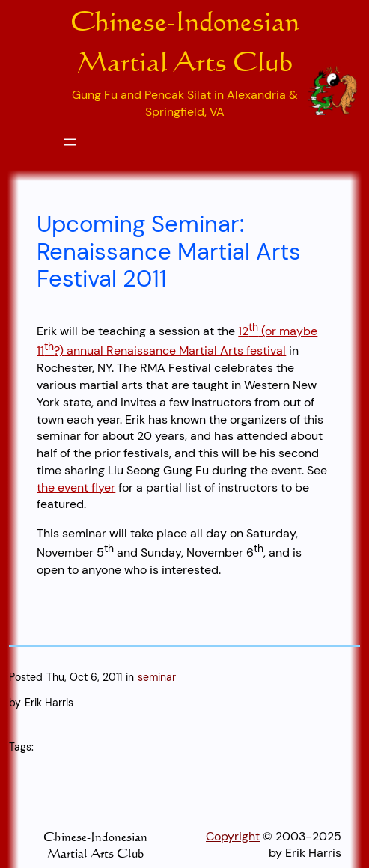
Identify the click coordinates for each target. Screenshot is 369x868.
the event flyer (76, 488)
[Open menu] (70, 142)
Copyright (233, 836)
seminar (157, 677)
